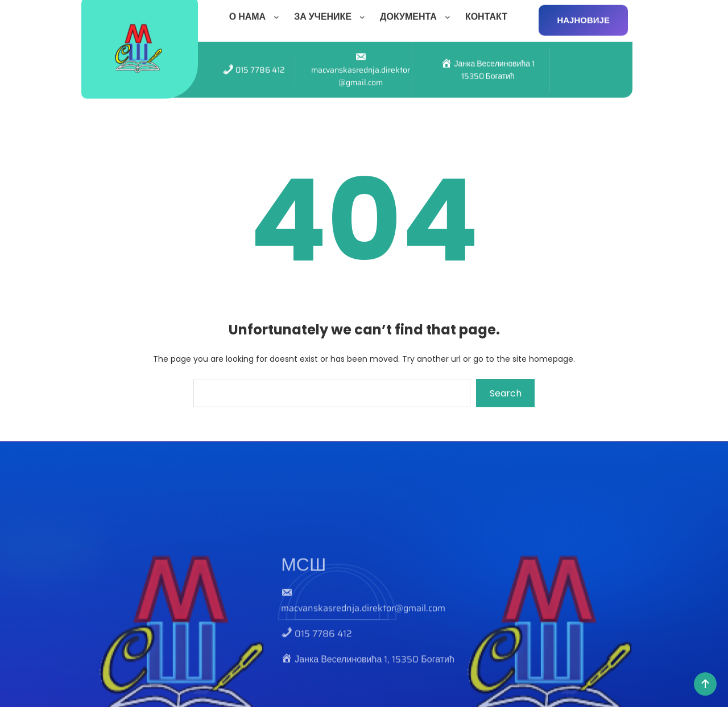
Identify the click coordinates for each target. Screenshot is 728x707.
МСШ (303, 603)
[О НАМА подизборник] (279, 13)
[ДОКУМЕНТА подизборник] (450, 13)
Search (506, 393)
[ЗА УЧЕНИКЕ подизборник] (365, 13)
